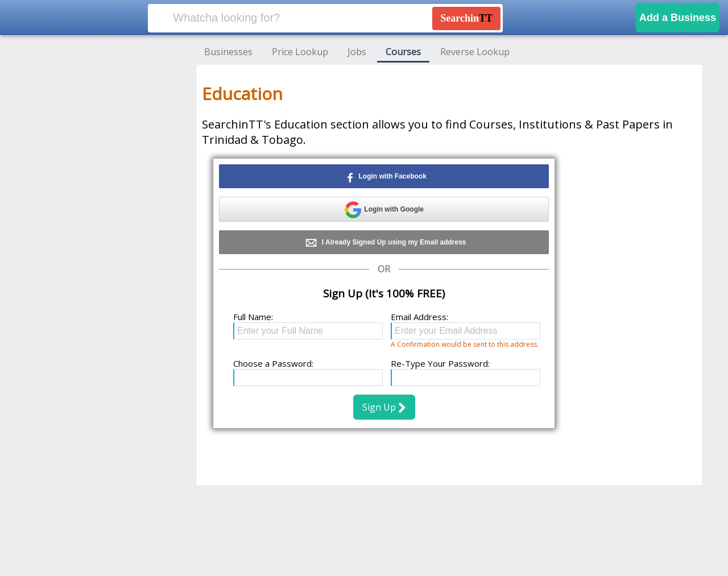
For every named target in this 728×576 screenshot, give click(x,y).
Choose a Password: (273, 363)
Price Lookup (300, 52)
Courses (403, 52)
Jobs (357, 52)
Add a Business (678, 18)
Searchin (466, 18)
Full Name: (253, 317)
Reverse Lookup (475, 52)
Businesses (228, 52)
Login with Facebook (384, 177)
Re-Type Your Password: (440, 363)
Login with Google (384, 210)
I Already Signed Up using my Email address (384, 243)
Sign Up (384, 407)
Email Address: (419, 317)
